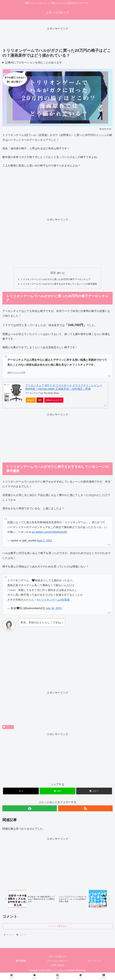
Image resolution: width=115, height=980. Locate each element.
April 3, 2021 (45, 541)
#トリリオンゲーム (49, 600)
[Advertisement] (57, 38)
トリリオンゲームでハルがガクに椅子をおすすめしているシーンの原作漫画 (59, 284)
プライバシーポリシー (57, 962)
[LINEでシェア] (57, 792)
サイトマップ (94, 962)
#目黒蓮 (65, 600)
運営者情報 (21, 962)
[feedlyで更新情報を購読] (30, 809)
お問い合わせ (57, 966)
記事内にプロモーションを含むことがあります (34, 63)
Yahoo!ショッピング (54, 401)
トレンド (8, 728)
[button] (94, 792)
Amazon (31, 401)
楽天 (40, 401)
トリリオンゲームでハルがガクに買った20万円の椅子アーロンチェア (55, 279)
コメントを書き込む (57, 927)
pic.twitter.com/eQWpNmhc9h (49, 533)
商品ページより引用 (16, 373)
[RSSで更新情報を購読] (85, 809)
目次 (53, 273)
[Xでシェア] (21, 792)
